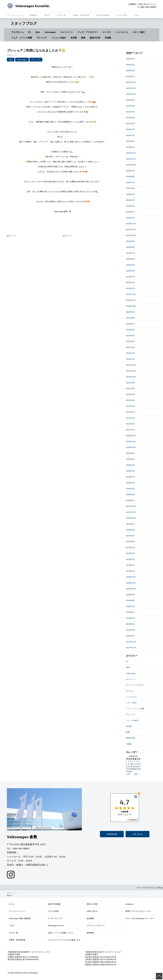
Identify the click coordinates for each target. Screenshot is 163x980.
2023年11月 (131, 230)
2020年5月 (130, 477)
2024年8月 (130, 176)
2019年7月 (130, 536)
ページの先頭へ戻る (159, 976)
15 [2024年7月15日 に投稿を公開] (127, 766)
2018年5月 (130, 618)
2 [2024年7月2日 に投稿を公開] (129, 761)
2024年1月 (130, 218)
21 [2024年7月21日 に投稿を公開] (139, 766)
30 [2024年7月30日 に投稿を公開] (129, 771)
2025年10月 (131, 94)
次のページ (67, 236)
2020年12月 (131, 436)
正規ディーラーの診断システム (60, 933)
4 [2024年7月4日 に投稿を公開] (133, 761)
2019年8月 (130, 530)
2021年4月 (130, 412)
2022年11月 (131, 300)
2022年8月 (130, 318)
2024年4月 (130, 200)
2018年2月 (130, 636)
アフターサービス (55, 918)
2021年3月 (130, 418)
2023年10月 (131, 235)
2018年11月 (131, 583)
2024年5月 (130, 194)
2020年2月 (130, 494)
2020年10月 (131, 447)
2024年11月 (131, 159)
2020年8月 (130, 459)
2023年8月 (130, 247)
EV (30, 32)
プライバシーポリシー (96, 925)
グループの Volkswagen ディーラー (140, 918)
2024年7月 (130, 182)
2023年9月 (130, 241)
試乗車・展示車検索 (17, 940)
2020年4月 (130, 483)
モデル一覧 (13, 933)
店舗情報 (132, 4)
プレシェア (42, 38)
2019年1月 (130, 571)
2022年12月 (131, 294)
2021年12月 (131, 365)
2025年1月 (130, 147)
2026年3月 (130, 65)
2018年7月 (130, 606)
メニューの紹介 (59, 38)
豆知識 (108, 38)
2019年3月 (130, 559)
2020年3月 (130, 489)
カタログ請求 (53, 911)
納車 (83, 38)
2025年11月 (131, 88)
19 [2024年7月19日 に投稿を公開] (135, 766)
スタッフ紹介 (139, 32)
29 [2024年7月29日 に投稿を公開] (127, 771)
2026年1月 (130, 76)
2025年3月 (130, 135)
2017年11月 (131, 647)
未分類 (74, 38)
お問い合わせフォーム (147, 4)
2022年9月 (130, 312)
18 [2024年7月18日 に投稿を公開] (133, 766)
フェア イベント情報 (22, 38)
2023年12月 (131, 224)
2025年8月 (130, 106)
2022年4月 (130, 341)
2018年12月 (131, 577)
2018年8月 (130, 600)
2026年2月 (130, 70)
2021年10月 (131, 377)
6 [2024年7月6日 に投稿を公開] (137, 761)
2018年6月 (130, 612)
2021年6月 (130, 400)
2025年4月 (130, 129)
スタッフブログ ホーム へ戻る (150, 888)
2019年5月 (130, 547)
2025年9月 (130, 100)
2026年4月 (130, 59)
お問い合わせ (137, 834)
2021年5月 (130, 406)
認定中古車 (95, 38)
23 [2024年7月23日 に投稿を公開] (129, 769)
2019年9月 (130, 524)
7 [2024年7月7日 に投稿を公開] (139, 761)
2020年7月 (130, 465)
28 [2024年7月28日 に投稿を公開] (139, 769)
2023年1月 (130, 288)
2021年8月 (130, 388)
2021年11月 (131, 371)
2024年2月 (130, 212)
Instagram (129, 904)
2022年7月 (130, 324)
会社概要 (90, 918)
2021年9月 (130, 383)
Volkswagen (50, 32)
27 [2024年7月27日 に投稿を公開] (137, 769)
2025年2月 (130, 141)
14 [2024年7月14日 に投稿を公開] (139, 764)
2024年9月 (130, 171)
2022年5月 (130, 335)
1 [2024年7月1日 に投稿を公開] (126, 761)
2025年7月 (130, 112)
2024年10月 (131, 165)
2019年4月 (130, 553)
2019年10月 (131, 518)
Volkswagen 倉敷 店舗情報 (20, 918)
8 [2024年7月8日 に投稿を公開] (126, 764)
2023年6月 (130, 259)
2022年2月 (130, 353)
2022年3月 (130, 347)
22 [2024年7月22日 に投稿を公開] (127, 769)
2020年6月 (130, 471)
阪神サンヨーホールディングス (138, 911)
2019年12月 (131, 506)
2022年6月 (130, 330)
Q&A (38, 32)
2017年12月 (131, 642)
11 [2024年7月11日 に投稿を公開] (133, 764)
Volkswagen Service (56, 925)
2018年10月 (131, 589)
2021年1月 (130, 430)
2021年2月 (130, 424)
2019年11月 (131, 512)
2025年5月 (130, 124)
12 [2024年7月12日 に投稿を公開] (135, 764)
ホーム (12, 904)
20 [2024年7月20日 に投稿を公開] (137, 766)
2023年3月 (130, 277)
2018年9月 (130, 595)
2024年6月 (130, 188)
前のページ (11, 236)
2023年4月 (130, 271)
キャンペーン (67, 32)
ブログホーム (17, 32)
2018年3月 (130, 630)
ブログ (12, 925)
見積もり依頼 (92, 904)
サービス (107, 32)
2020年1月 (130, 500)
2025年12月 (131, 82)
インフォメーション (17, 911)
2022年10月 (131, 306)
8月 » (136, 774)
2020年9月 (130, 453)
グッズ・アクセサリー (88, 32)
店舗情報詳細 (112, 834)
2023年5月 (130, 265)
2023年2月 (130, 282)
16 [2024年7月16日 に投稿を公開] (129, 766)
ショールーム (122, 32)
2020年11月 (131, 441)
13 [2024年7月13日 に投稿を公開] (137, 764)
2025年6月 (130, 118)
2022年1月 (130, 359)
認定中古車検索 (54, 904)
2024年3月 (130, 206)
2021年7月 (130, 394)
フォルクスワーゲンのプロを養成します (64, 940)
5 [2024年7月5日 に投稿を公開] (135, 761)
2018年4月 (130, 624)
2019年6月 (130, 542)
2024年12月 (131, 153)
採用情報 (90, 933)
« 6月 (128, 774)
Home (9, 895)
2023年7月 (130, 253)
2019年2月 (130, 565)
